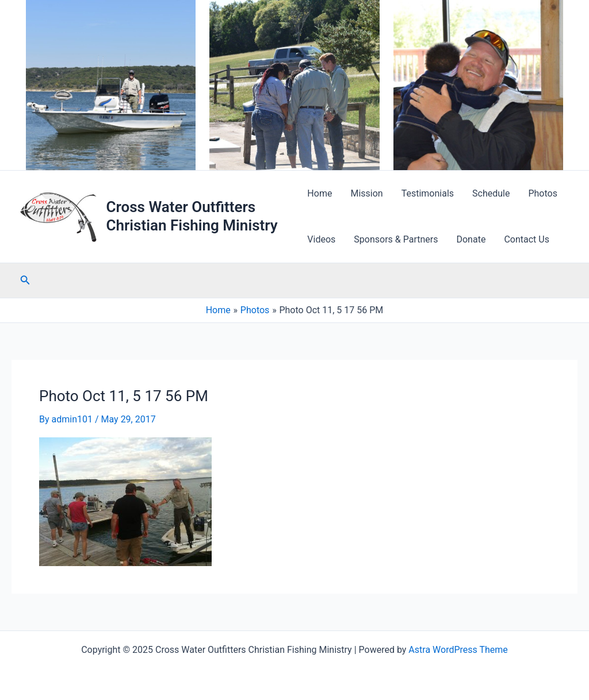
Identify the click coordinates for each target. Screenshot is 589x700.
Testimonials (428, 193)
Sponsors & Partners (396, 239)
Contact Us (527, 239)
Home (320, 193)
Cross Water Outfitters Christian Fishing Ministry (192, 216)
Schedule (491, 193)
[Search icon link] (25, 280)
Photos (543, 193)
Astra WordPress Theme (458, 650)
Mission (366, 193)
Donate (471, 239)
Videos (321, 239)
